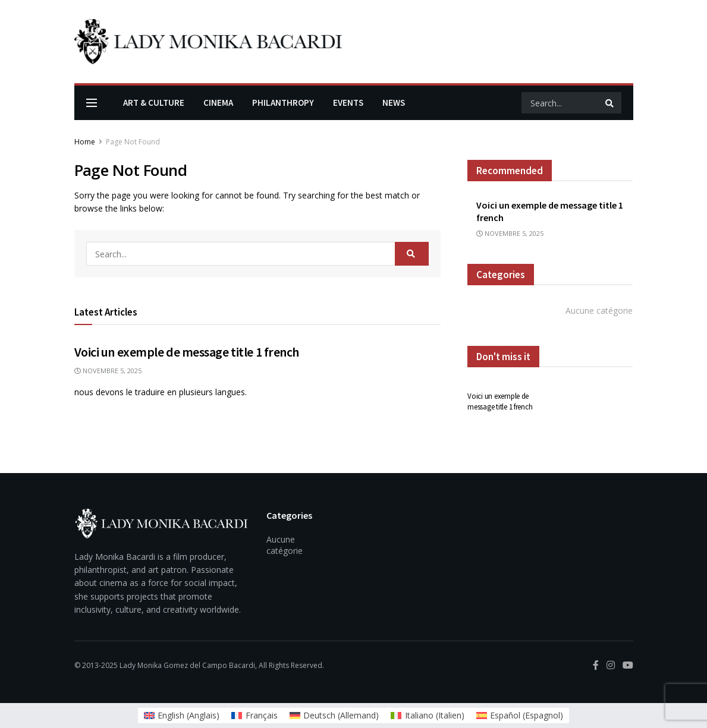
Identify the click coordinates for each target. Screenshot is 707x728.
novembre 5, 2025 (108, 371)
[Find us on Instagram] (611, 666)
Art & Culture (154, 103)
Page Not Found (133, 142)
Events (348, 103)
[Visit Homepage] (208, 42)
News (394, 103)
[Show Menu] (92, 103)
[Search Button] (610, 103)
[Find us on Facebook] (596, 666)
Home (85, 142)
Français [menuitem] (262, 715)
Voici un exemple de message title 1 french (187, 352)
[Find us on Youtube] (628, 666)
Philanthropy (283, 103)
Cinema (218, 103)
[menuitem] (182, 716)
